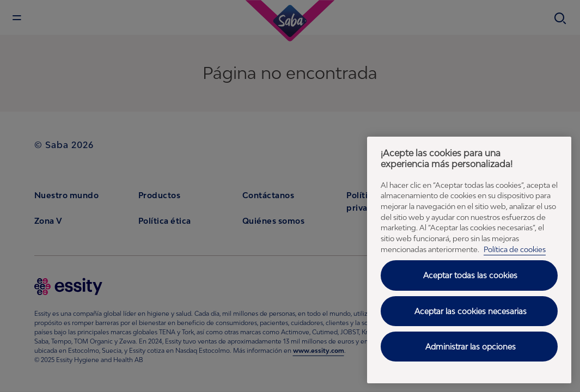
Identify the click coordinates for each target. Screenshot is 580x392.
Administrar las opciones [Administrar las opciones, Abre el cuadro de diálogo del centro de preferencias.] (471, 347)
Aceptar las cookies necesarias (471, 311)
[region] (469, 260)
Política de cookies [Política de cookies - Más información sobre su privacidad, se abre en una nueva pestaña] (515, 249)
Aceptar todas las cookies (470, 275)
